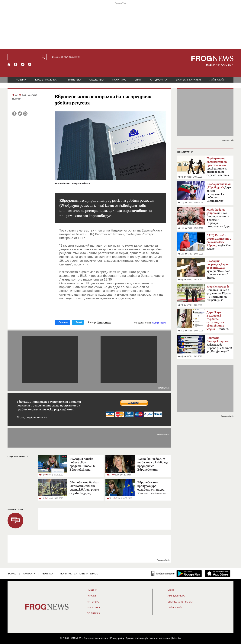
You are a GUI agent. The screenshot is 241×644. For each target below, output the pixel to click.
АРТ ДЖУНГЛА (158, 80)
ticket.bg (177, 638)
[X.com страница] (23, 64)
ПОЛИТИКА (119, 80)
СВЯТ (138, 80)
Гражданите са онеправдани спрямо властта (218, 167)
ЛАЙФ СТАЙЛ (217, 80)
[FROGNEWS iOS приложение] (218, 573)
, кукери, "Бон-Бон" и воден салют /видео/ (219, 269)
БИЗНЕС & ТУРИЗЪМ (188, 80)
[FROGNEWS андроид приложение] (189, 573)
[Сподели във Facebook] (14, 114)
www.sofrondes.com (160, 638)
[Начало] (9, 64)
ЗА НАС (12, 574)
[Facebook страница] (16, 64)
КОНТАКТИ (29, 574)
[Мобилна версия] (163, 573)
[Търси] (44, 57)
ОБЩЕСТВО (96, 80)
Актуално (93, 608)
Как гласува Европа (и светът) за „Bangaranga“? (219, 345)
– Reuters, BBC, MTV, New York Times (218, 322)
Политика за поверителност (80, 574)
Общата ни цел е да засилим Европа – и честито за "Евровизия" (219, 293)
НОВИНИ (21, 80)
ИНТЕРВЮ (74, 80)
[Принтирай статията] (25, 114)
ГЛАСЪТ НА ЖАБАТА (47, 80)
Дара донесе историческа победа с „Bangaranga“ (219, 192)
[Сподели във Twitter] (20, 114)
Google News (159, 323)
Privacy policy (117, 638)
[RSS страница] (30, 64)
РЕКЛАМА (47, 574)
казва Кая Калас (219, 242)
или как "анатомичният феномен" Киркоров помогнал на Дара (218, 218)
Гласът (92, 596)
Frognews (104, 322)
